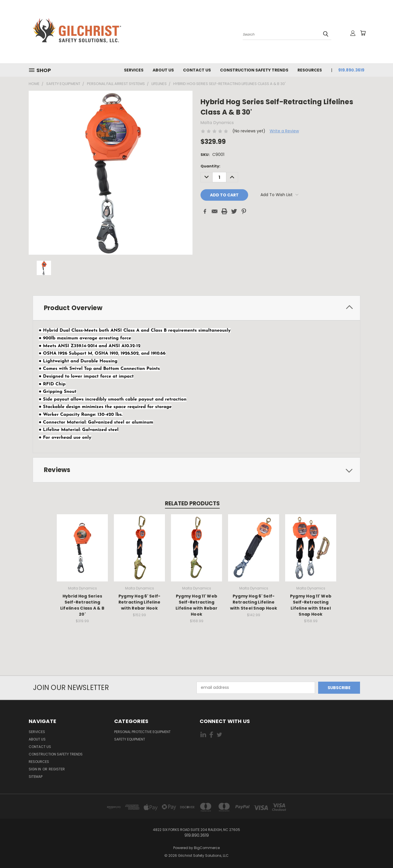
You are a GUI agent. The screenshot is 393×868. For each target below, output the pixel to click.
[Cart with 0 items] (363, 33)
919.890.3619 (351, 70)
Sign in (35, 769)
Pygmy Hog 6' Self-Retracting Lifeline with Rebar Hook (140, 602)
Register (57, 769)
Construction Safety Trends (254, 70)
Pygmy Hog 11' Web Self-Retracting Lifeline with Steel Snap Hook (311, 605)
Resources (310, 70)
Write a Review (284, 131)
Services (134, 70)
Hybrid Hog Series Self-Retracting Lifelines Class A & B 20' (82, 605)
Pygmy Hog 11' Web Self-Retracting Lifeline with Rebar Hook (196, 605)
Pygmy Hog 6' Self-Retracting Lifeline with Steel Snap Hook (254, 602)
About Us (163, 70)
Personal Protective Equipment (142, 732)
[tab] (196, 308)
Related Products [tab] (192, 503)
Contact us (197, 70)
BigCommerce (207, 848)
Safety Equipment (130, 739)
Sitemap (36, 777)
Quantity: (210, 166)
